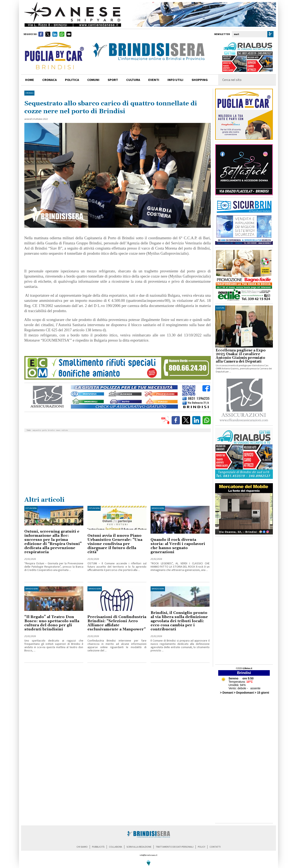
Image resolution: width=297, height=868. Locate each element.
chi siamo (82, 847)
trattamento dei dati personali (175, 847)
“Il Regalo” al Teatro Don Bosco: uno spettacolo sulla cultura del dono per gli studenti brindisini (52, 623)
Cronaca (29, 93)
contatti (215, 847)
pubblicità (98, 847)
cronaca (49, 80)
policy (202, 847)
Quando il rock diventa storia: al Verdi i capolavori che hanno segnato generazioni (178, 546)
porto (44, 430)
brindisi (51, 430)
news (58, 430)
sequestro (37, 430)
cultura (133, 80)
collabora (115, 847)
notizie (65, 430)
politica (72, 80)
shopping (200, 80)
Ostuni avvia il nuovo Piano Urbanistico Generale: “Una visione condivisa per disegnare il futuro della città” (115, 544)
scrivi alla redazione (139, 847)
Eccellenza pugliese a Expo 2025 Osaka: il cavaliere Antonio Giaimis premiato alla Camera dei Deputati (241, 356)
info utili (175, 80)
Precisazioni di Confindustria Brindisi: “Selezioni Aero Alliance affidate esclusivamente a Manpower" (117, 623)
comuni (93, 80)
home (30, 80)
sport (113, 80)
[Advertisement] (118, 465)
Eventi (154, 80)
